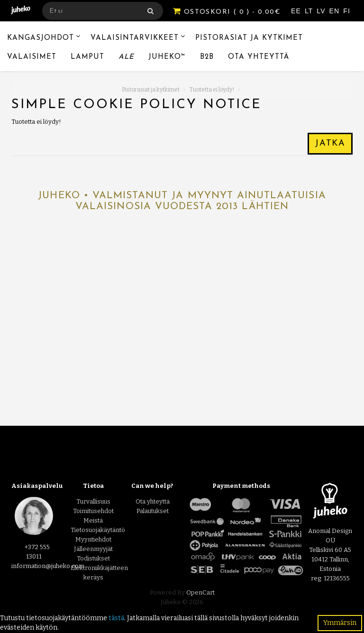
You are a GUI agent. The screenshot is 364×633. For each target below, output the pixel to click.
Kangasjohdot (41, 38)
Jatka (330, 143)
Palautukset (153, 511)
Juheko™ (167, 57)
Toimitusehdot (93, 511)
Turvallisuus (93, 501)
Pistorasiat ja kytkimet (249, 38)
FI (347, 11)
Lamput (87, 57)
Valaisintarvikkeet (135, 38)
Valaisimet (32, 57)
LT (310, 11)
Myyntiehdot (93, 539)
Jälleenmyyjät (93, 549)
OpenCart (200, 592)
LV (322, 11)
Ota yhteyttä (259, 57)
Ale (126, 57)
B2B (207, 57)
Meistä (93, 520)
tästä (116, 618)
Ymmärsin (340, 623)
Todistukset (93, 558)
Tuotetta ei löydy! (212, 90)
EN (336, 11)
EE (297, 11)
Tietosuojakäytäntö (98, 530)
